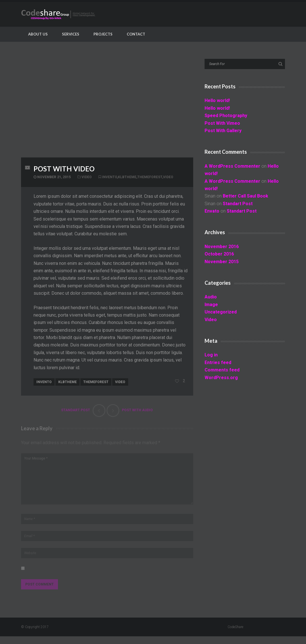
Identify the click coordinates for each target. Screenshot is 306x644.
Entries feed (218, 362)
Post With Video (64, 169)
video (168, 177)
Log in (211, 355)
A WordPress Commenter (232, 166)
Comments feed (222, 370)
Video (87, 177)
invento (110, 177)
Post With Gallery (223, 131)
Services (71, 34)
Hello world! (217, 100)
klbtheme (127, 177)
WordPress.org (221, 378)
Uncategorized (221, 312)
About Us (38, 34)
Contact (136, 34)
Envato (212, 211)
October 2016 (219, 254)
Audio (211, 297)
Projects (103, 34)
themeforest (150, 177)
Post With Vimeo (222, 123)
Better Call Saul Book (245, 196)
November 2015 (222, 262)
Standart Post (238, 204)
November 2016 (222, 247)
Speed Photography (226, 116)
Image (211, 305)
